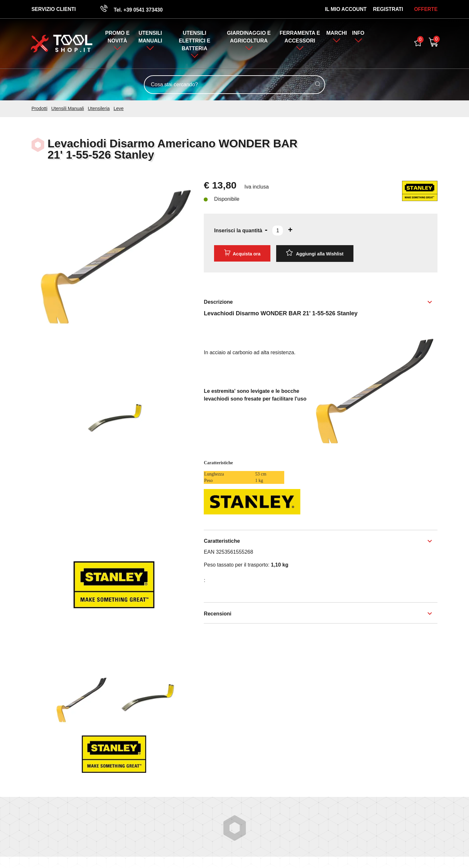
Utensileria (99, 109)
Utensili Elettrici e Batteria (194, 41)
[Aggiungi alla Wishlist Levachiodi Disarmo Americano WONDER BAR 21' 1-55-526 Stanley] (315, 254)
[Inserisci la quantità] (278, 231)
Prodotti (40, 109)
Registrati (388, 9)
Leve (119, 109)
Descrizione (218, 302)
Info (359, 33)
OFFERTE (426, 9)
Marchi (337, 33)
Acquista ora (242, 253)
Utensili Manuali (68, 109)
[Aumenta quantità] (290, 230)
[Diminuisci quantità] (266, 230)
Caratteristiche (222, 541)
